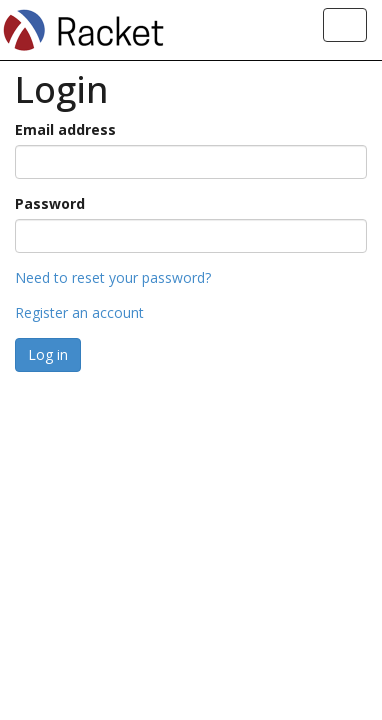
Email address (65, 129)
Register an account (79, 312)
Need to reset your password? (113, 277)
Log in (48, 354)
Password (50, 203)
